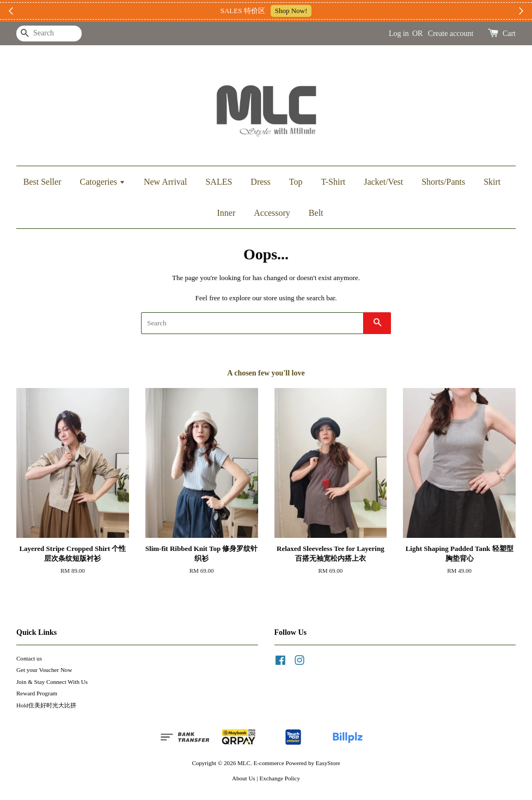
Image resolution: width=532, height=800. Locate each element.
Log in (399, 34)
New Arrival (166, 182)
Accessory (272, 213)
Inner (226, 213)
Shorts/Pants (443, 182)
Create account (451, 34)
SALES (219, 182)
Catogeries (102, 182)
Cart (509, 34)
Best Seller (42, 182)
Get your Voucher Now (44, 670)
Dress (260, 182)
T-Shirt (333, 182)
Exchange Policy (280, 778)
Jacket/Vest (383, 182)
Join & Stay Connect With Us (52, 682)
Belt (316, 213)
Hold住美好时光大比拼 (46, 705)
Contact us (29, 658)
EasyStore (328, 763)
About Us (244, 778)
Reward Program (37, 693)
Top (296, 182)
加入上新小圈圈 (331, 11)
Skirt (492, 182)
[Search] (49, 34)
